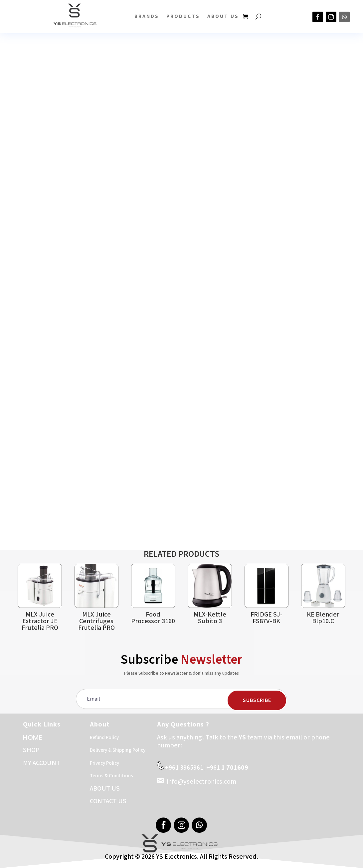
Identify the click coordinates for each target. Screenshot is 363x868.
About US (223, 16)
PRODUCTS (183, 16)
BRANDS (147, 16)
